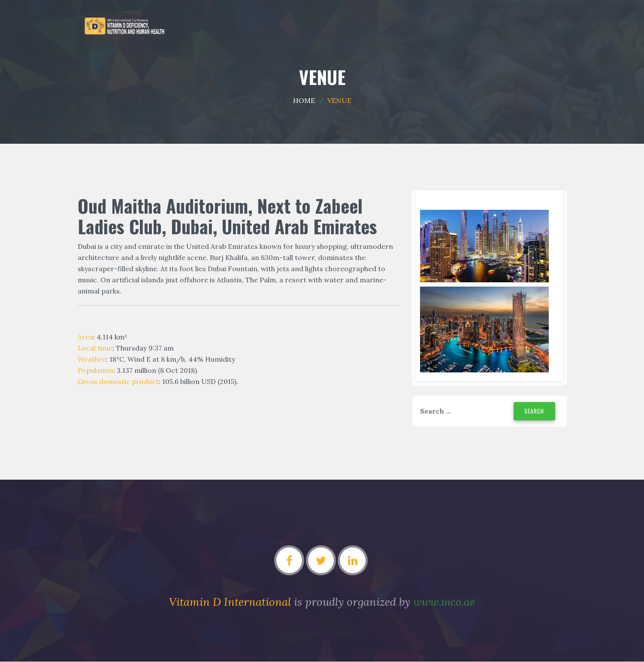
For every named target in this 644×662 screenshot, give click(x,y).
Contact (420, 24)
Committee (305, 24)
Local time (95, 348)
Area (85, 337)
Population (95, 370)
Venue (384, 24)
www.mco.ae (444, 602)
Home (183, 24)
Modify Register (529, 24)
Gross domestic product (118, 381)
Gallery (351, 24)
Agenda (261, 24)
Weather (92, 359)
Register (465, 24)
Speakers (222, 24)
